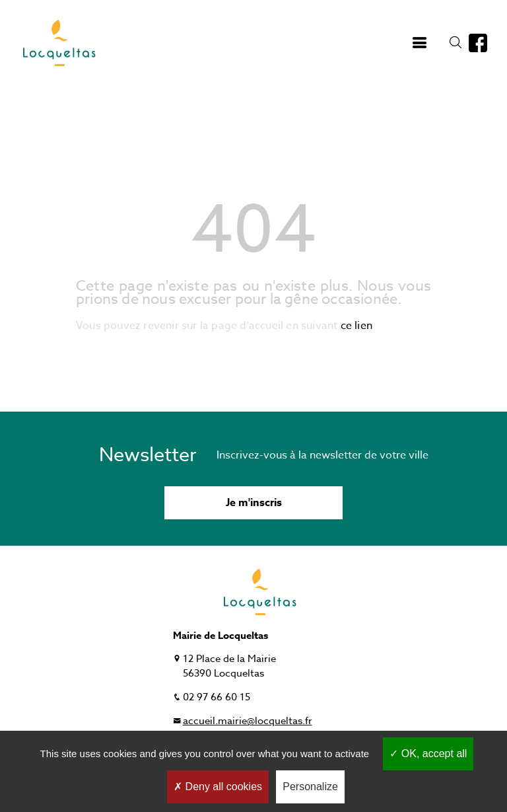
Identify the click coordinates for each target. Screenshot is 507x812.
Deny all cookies (218, 787)
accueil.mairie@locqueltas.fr (248, 721)
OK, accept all (428, 754)
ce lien (356, 326)
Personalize (310, 787)
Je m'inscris (254, 503)
